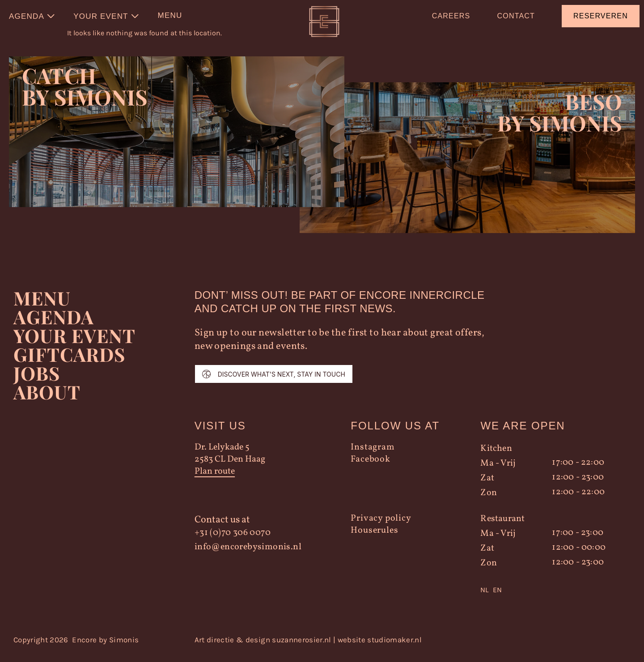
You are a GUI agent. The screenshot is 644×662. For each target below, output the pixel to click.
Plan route (215, 479)
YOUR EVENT (74, 343)
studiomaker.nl (394, 647)
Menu (42, 305)
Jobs (37, 380)
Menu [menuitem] (170, 15)
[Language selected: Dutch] (549, 597)
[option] (497, 597)
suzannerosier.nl (301, 647)
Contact (516, 16)
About (47, 399)
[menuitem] (32, 16)
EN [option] (497, 597)
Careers (451, 16)
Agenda (54, 324)
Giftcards (70, 361)
